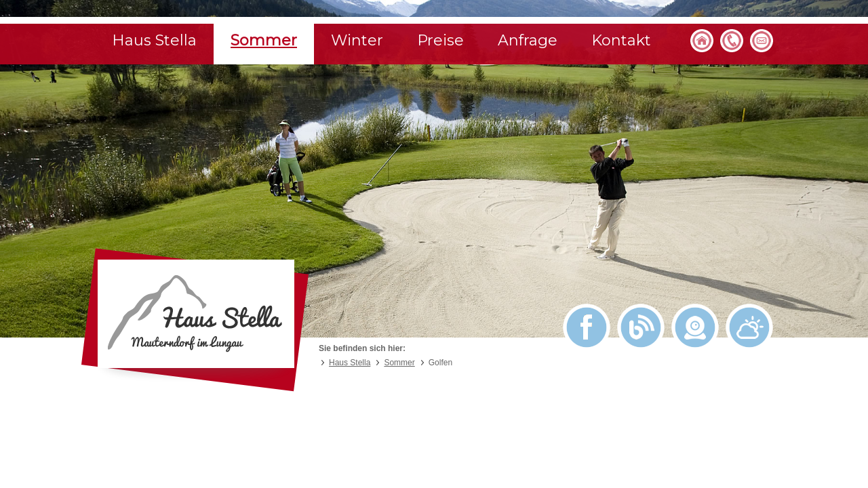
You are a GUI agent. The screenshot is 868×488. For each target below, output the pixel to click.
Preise (440, 40)
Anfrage (528, 40)
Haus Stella (154, 40)
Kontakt (621, 40)
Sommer (264, 40)
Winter (357, 40)
